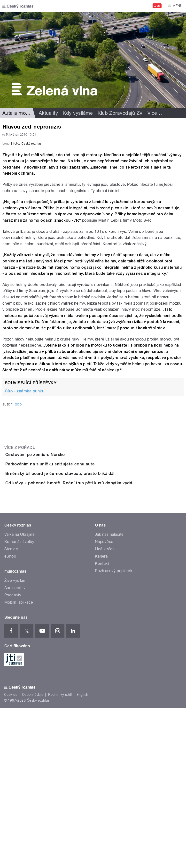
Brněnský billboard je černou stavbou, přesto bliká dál (79, 606)
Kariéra (101, 716)
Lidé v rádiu (105, 709)
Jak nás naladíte (109, 694)
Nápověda (104, 702)
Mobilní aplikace (19, 762)
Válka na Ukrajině (19, 694)
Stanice (11, 709)
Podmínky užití (60, 855)
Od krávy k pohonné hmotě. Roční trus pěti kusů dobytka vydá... (90, 629)
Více (155, 113)
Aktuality (48, 113)
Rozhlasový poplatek (114, 731)
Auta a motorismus (24, 113)
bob (18, 509)
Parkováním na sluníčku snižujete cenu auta (69, 583)
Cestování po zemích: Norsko (54, 559)
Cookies (11, 855)
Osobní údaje (33, 855)
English (82, 855)
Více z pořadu (20, 552)
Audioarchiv (15, 748)
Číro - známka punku (25, 496)
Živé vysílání (15, 741)
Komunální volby (19, 702)
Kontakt (102, 724)
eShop (10, 716)
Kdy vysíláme (78, 113)
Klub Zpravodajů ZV (120, 113)
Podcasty (13, 755)
